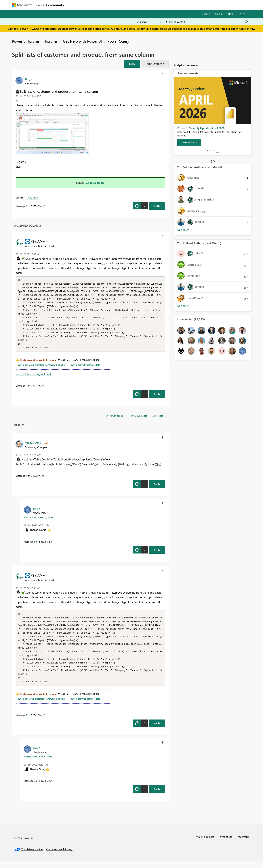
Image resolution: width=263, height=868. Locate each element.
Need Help (32, 197)
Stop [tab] (218, 151)
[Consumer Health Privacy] (59, 856)
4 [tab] (214, 151)
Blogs (136, 5)
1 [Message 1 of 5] (27, 206)
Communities (120, 5)
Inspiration (88, 5)
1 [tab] (207, 151)
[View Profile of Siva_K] (28, 79)
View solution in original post (33, 377)
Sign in (219, 14)
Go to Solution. (95, 183)
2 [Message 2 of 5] (27, 389)
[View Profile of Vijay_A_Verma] (39, 241)
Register (205, 14)
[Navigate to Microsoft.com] (22, 5)
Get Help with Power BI (82, 41)
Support (165, 5)
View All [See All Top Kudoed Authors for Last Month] (183, 306)
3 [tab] (211, 151)
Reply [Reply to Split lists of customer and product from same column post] (157, 206)
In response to (38, 521)
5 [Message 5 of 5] (35, 545)
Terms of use (225, 844)
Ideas (103, 5)
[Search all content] (207, 22)
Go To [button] (243, 14)
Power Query (118, 41)
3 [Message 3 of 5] (35, 788)
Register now (247, 29)
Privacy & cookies (205, 844)
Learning (150, 5)
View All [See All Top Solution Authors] (183, 230)
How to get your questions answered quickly (41, 368)
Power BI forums (26, 41)
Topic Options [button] (154, 64)
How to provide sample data (84, 368)
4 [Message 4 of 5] (27, 479)
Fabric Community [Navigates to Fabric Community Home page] (50, 5)
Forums (72, 5)
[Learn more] (189, 142)
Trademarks (243, 844)
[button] (132, 64)
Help (231, 14)
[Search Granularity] (148, 22)
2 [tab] (209, 151)
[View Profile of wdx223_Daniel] (33, 446)
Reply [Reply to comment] (157, 397)
